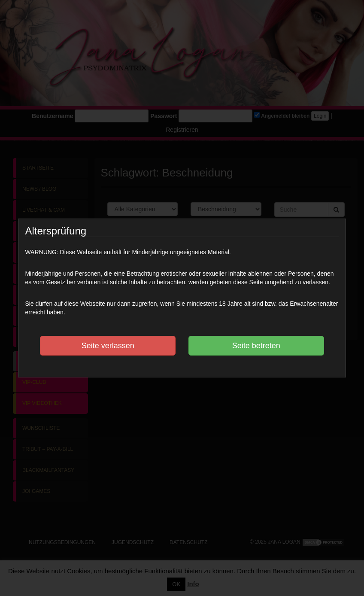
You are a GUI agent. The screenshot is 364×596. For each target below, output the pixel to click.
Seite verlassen (108, 346)
